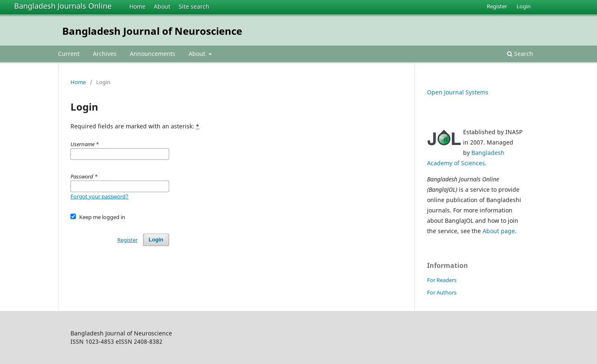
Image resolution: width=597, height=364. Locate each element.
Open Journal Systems (458, 92)
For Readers (442, 280)
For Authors (442, 292)
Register (497, 6)
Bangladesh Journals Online (63, 6)
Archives (105, 54)
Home (137, 6)
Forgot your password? (99, 196)
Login (524, 6)
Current (69, 54)
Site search (194, 6)
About (162, 6)
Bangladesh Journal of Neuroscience (152, 31)
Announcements (153, 54)
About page (499, 231)
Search (520, 54)
